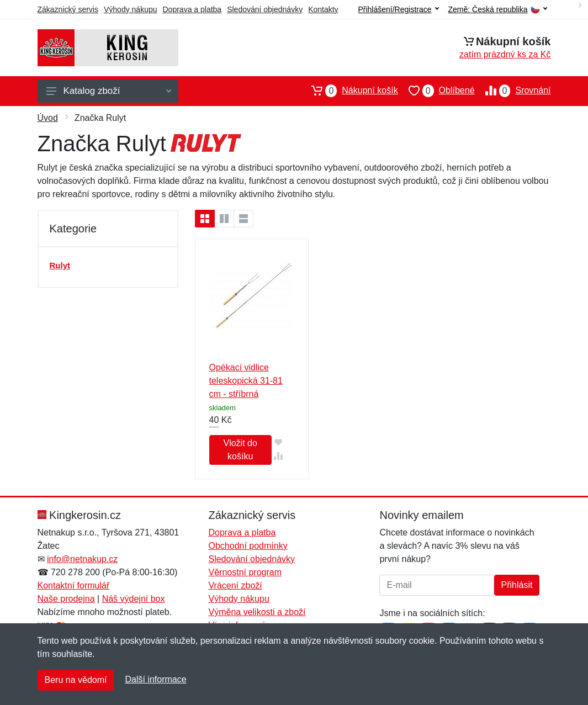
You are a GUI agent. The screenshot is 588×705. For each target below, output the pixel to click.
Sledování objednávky (265, 9)
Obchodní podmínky (248, 546)
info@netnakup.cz (82, 559)
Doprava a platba (192, 9)
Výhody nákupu (131, 9)
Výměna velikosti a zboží (257, 612)
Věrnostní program (245, 572)
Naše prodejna (66, 599)
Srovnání (513, 91)
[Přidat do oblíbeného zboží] (279, 442)
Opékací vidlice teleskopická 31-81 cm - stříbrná (246, 381)
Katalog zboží (109, 91)
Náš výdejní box (134, 599)
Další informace (155, 679)
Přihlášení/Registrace (398, 9)
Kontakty (323, 9)
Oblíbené (436, 91)
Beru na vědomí (76, 680)
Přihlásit (517, 585)
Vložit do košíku (240, 450)
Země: (498, 10)
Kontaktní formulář (74, 585)
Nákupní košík (349, 91)
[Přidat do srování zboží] (279, 456)
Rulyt (60, 265)
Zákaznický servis (68, 9)
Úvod (48, 118)
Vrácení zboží (235, 585)
